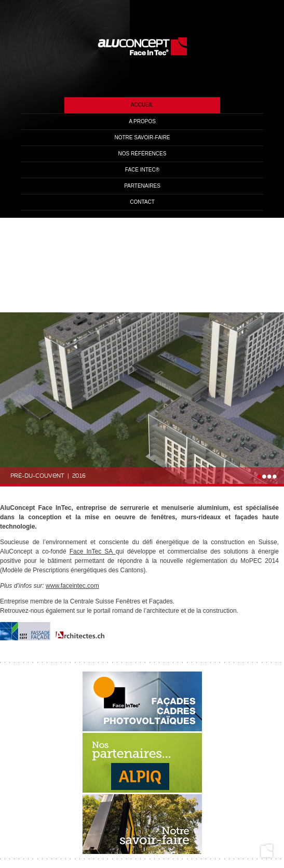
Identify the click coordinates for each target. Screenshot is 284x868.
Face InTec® (142, 170)
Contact (142, 202)
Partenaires (142, 186)
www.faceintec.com (72, 586)
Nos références (143, 154)
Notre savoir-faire (142, 137)
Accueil (142, 105)
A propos (142, 121)
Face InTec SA (93, 551)
